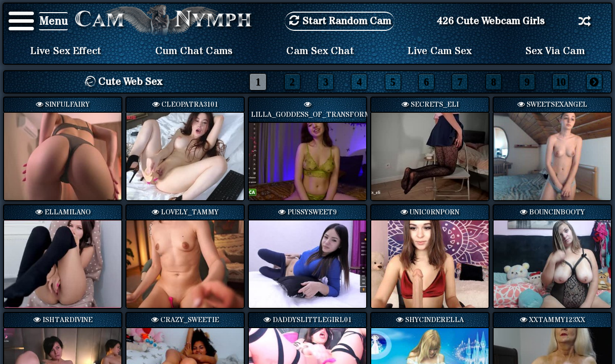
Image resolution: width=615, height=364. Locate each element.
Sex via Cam (555, 51)
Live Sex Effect (66, 51)
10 (560, 82)
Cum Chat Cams (194, 51)
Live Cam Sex (440, 51)
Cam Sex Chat (320, 51)
